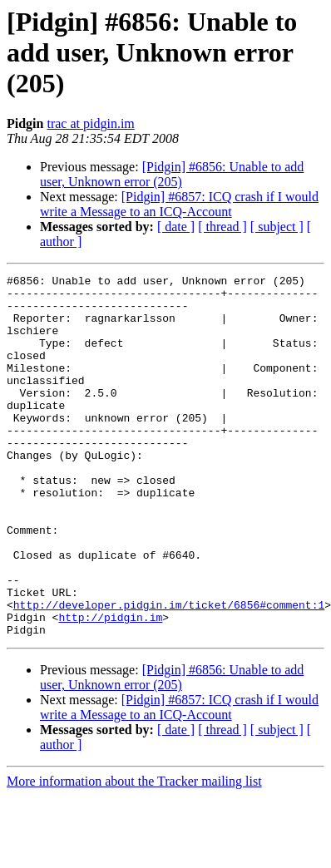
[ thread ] (222, 227)
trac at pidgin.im (90, 123)
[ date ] (176, 227)
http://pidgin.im (110, 687)
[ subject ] (277, 227)
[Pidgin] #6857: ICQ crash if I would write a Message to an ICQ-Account (179, 204)
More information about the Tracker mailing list (134, 853)
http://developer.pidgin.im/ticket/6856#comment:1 (169, 672)
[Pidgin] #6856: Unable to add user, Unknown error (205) (172, 174)
